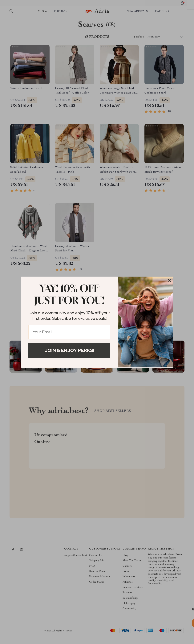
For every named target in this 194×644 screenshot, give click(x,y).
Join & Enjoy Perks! (69, 350)
